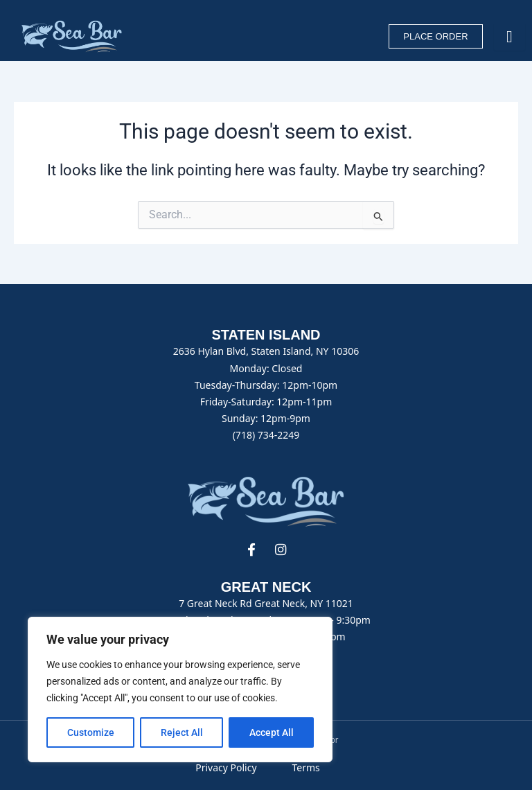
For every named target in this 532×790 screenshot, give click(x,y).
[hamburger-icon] (509, 37)
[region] (180, 690)
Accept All (272, 732)
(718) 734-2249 (266, 435)
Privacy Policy (226, 767)
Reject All (182, 732)
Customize (91, 732)
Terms (305, 767)
